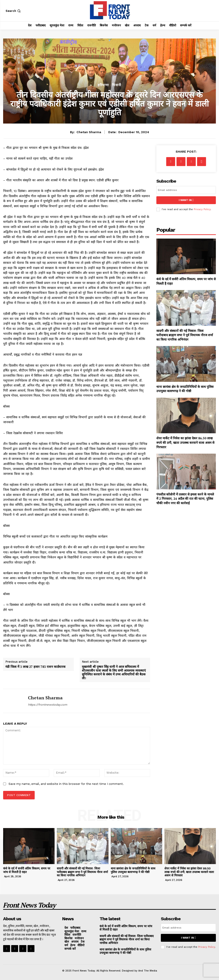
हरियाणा (103, 85)
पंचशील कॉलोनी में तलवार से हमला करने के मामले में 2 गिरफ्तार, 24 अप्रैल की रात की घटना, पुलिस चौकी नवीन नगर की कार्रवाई (185, 499)
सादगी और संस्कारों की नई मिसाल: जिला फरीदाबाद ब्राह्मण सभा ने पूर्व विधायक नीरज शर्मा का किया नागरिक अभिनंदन (185, 335)
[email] (186, 190)
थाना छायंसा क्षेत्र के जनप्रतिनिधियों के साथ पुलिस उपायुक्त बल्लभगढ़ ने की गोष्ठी (185, 389)
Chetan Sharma (89, 132)
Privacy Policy (202, 209)
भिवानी (117, 85)
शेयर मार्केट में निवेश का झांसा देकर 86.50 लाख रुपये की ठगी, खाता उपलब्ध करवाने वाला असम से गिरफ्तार (185, 442)
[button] (14, 11)
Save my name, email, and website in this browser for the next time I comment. (66, 784)
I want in (186, 200)
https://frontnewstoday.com (48, 705)
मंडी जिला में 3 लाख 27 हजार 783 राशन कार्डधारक (35, 667)
